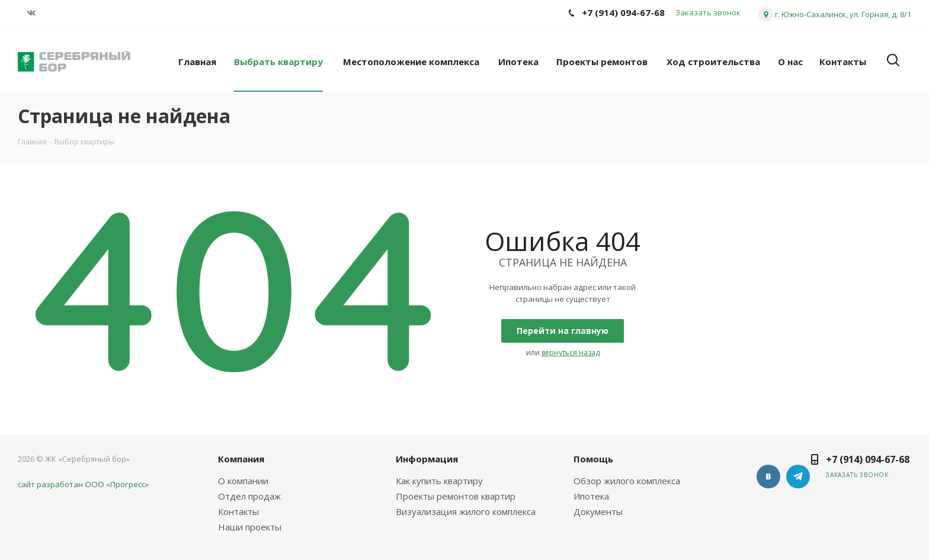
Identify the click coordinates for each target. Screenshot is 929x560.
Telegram (798, 477)
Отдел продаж (249, 496)
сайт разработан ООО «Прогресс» (83, 484)
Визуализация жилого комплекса (466, 511)
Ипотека (591, 496)
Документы (598, 511)
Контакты (238, 511)
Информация (427, 459)
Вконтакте (768, 477)
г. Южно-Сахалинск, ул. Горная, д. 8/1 (843, 14)
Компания (241, 459)
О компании (243, 481)
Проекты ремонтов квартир (456, 496)
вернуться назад (571, 353)
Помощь (593, 459)
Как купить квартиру (439, 481)
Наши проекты (250, 527)
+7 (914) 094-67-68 (868, 459)
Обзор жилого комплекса (627, 481)
